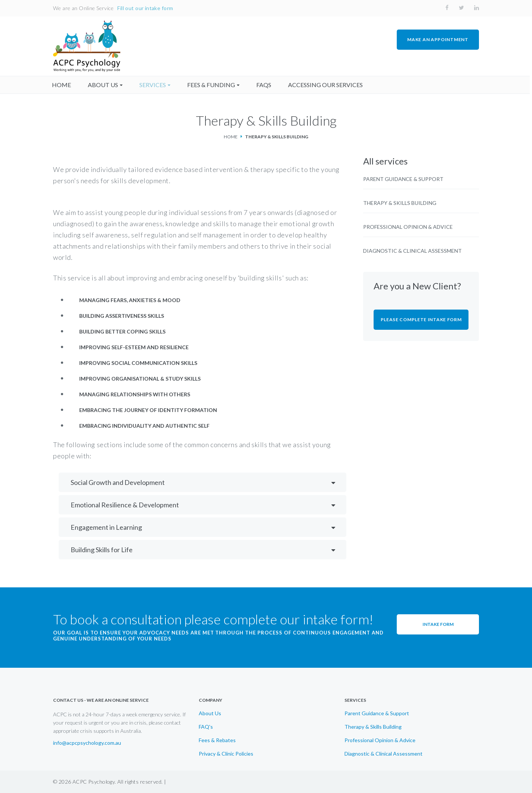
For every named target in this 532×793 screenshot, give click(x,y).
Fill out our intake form (145, 8)
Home (231, 137)
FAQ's (206, 727)
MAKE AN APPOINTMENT (438, 39)
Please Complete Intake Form (421, 319)
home (63, 85)
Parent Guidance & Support (403, 179)
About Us (210, 713)
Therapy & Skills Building (400, 203)
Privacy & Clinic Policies (226, 754)
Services (154, 85)
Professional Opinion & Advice (408, 227)
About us (104, 85)
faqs (265, 85)
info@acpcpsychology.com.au (87, 743)
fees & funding (212, 85)
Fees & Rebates (217, 740)
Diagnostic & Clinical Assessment (412, 251)
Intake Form (438, 624)
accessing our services (327, 85)
